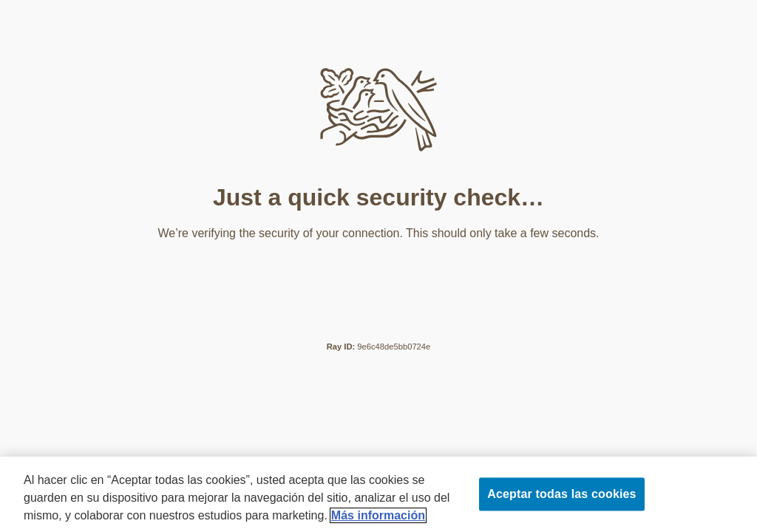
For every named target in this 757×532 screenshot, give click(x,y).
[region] (378, 494)
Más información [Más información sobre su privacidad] (378, 515)
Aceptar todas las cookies (561, 494)
